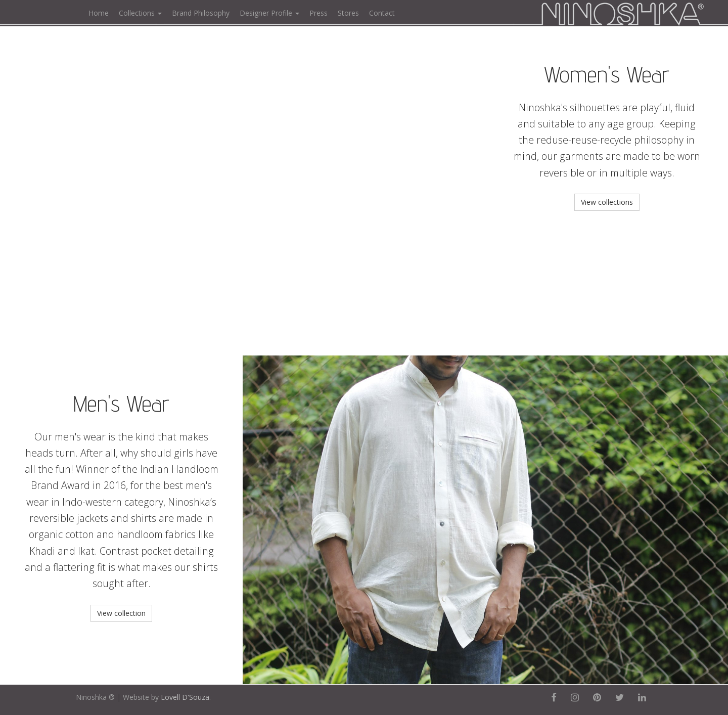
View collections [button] (607, 202)
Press (318, 13)
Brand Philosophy (201, 13)
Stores (348, 13)
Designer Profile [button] (269, 13)
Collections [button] (140, 13)
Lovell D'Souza (185, 697)
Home (99, 13)
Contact (382, 13)
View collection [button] (121, 613)
